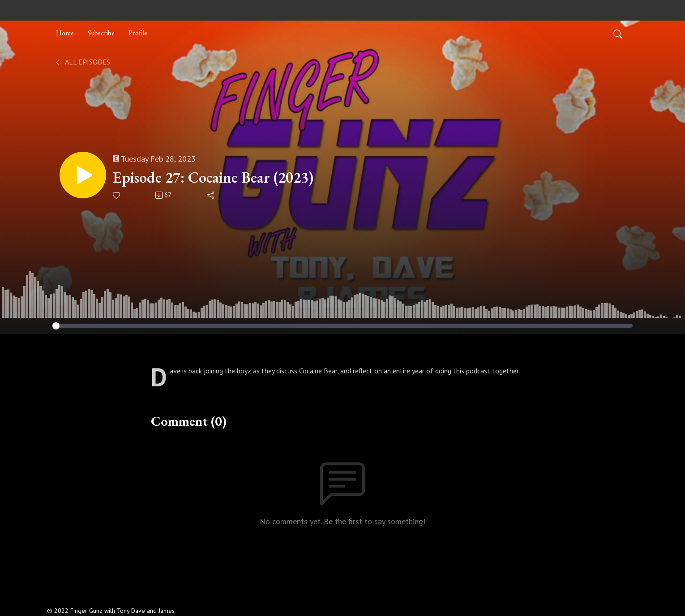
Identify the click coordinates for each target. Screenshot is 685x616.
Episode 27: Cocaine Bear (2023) (213, 178)
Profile (138, 33)
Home (65, 33)
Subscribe (101, 33)
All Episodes (82, 62)
